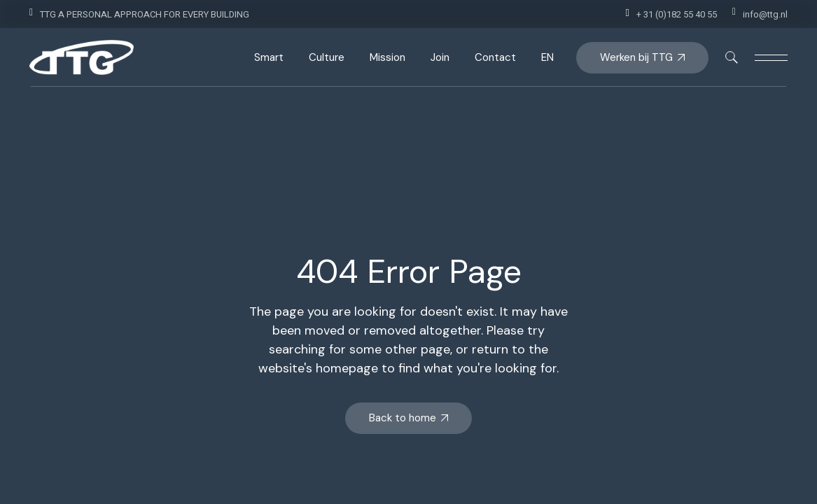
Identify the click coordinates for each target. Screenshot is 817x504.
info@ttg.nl (765, 14)
